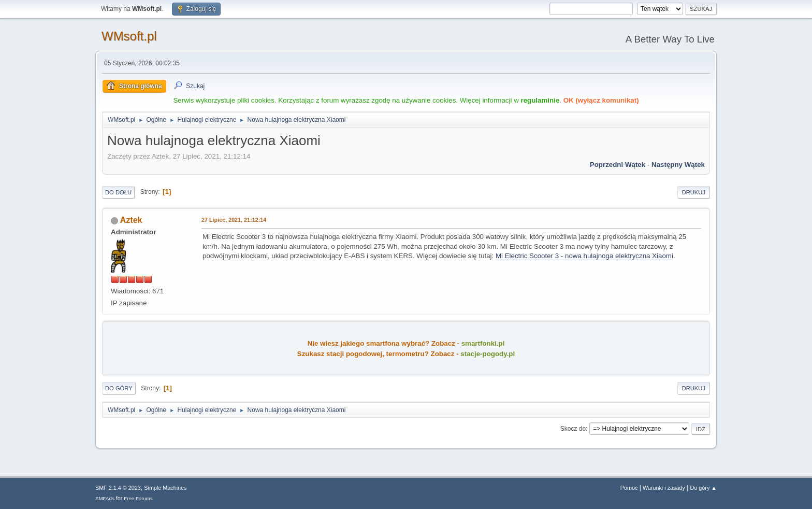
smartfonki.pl (483, 343)
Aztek (131, 220)
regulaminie (540, 100)
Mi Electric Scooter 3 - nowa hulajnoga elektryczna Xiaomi (584, 256)
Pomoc (629, 488)
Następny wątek (678, 165)
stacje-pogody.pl (488, 354)
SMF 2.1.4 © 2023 (118, 488)
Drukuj (694, 192)
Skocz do (573, 429)
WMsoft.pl (129, 36)
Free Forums (138, 498)
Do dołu (118, 192)
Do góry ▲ (704, 488)
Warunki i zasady (664, 488)
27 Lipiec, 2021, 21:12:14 (234, 220)
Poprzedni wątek (618, 165)
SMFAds (105, 498)
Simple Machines (165, 488)
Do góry (119, 388)
